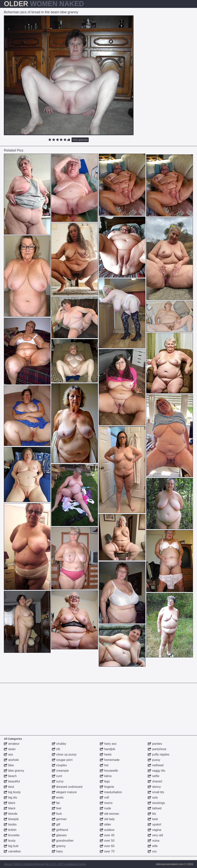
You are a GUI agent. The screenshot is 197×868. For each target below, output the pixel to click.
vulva (154, 841)
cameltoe (12, 851)
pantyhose (157, 749)
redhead (156, 765)
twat (153, 819)
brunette (12, 835)
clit (56, 749)
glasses (59, 835)
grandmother (63, 841)
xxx (152, 851)
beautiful (12, 781)
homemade (110, 760)
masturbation (111, 792)
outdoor (107, 830)
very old (155, 835)
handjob (107, 749)
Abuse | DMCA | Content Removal (24, 864)
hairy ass (108, 744)
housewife (109, 771)
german (59, 819)
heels (106, 754)
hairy (57, 851)
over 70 (107, 851)
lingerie (107, 787)
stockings (156, 803)
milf (104, 798)
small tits (156, 792)
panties (155, 744)
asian (10, 749)
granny (59, 846)
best (9, 787)
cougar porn (62, 760)
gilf (56, 824)
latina (106, 776)
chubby (59, 744)
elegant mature (64, 792)
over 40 (107, 835)
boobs (10, 824)
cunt (57, 776)
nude (105, 808)
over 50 (107, 841)
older (105, 824)
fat (56, 803)
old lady (107, 819)
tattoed (155, 808)
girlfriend (60, 830)
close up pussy (64, 754)
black (10, 808)
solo (153, 798)
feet (57, 808)
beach (10, 776)
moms (106, 803)
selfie (154, 776)
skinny (154, 787)
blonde (11, 814)
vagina (154, 830)
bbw (9, 765)
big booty (12, 792)
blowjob (11, 819)
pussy (154, 760)
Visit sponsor (80, 140)
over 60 (107, 846)
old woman (109, 814)
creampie (60, 771)
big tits (10, 798)
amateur (12, 744)
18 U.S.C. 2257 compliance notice (66, 864)
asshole (11, 760)
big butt (11, 846)
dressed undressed (67, 787)
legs (105, 781)
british (10, 830)
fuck (57, 814)
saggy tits (156, 771)
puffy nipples (159, 754)
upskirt (154, 824)
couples (59, 765)
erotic (58, 798)
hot (104, 765)
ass (8, 754)
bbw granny (14, 771)
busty (10, 841)
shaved (155, 781)
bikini (10, 803)
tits (152, 814)
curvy (58, 781)
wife (153, 846)
